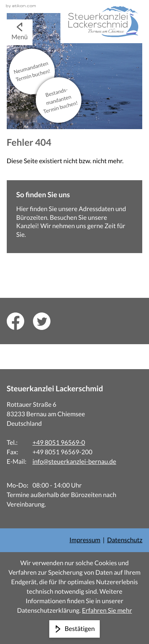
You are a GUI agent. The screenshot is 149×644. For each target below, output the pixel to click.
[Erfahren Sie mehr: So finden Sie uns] (75, 217)
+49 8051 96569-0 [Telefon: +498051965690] (59, 443)
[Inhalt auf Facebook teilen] (20, 321)
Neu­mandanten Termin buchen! (32, 71)
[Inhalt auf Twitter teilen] (46, 321)
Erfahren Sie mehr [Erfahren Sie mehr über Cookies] (107, 611)
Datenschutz (125, 540)
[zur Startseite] (101, 22)
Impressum (85, 540)
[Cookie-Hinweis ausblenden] (75, 629)
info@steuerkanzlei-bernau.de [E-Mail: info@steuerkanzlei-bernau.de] (74, 462)
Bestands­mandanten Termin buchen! (61, 101)
